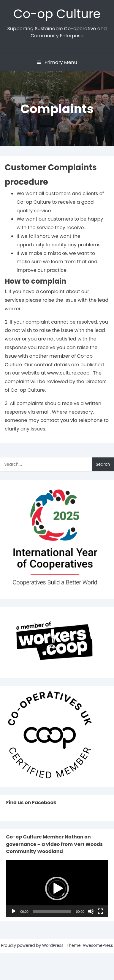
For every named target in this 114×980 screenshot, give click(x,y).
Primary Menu (57, 62)
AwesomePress (98, 946)
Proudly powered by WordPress (33, 946)
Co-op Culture (57, 14)
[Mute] (91, 911)
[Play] (14, 911)
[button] (57, 889)
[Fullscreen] (100, 911)
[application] (57, 889)
